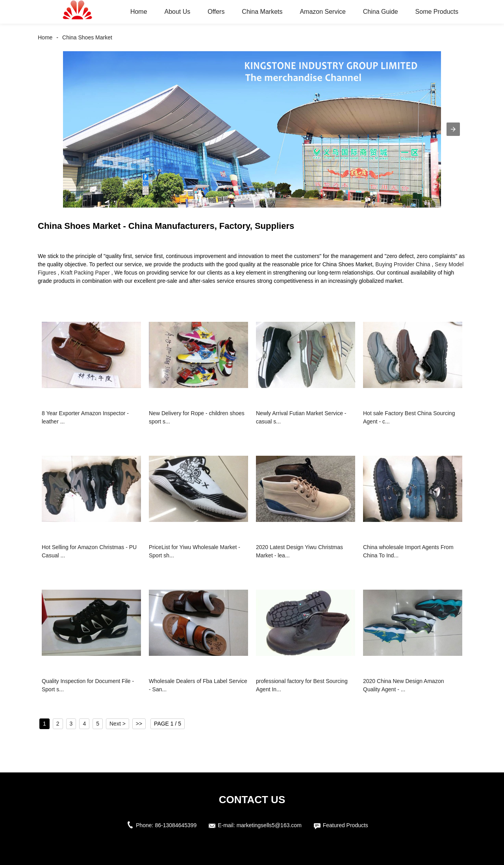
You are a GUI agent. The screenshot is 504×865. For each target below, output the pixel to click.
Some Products (437, 12)
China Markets (262, 12)
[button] (453, 129)
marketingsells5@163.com (269, 825)
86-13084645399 (176, 825)
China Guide (381, 12)
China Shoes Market (87, 37)
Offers (216, 12)
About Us (177, 12)
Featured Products (346, 825)
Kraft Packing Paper (85, 273)
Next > (118, 724)
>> (139, 724)
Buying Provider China (403, 264)
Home (139, 12)
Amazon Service (323, 12)
